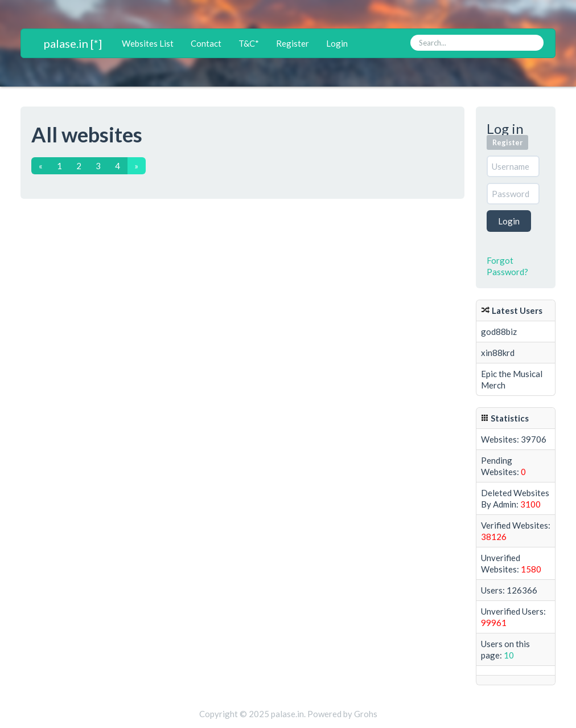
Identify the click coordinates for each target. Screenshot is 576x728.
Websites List (148, 43)
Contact (206, 43)
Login (337, 43)
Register (293, 43)
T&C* (249, 43)
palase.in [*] (73, 43)
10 (509, 655)
